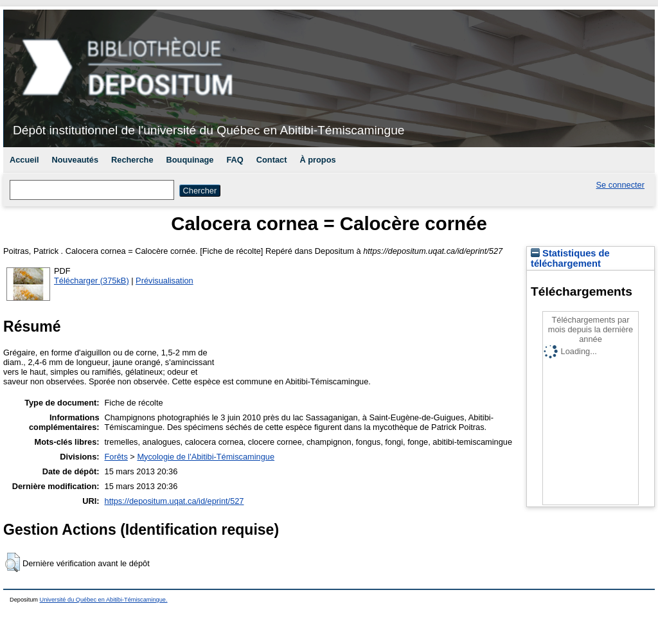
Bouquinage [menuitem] (190, 160)
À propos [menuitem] (317, 160)
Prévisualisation (164, 281)
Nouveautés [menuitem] (76, 160)
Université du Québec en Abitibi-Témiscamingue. (104, 600)
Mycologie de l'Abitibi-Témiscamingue (206, 457)
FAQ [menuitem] (235, 160)
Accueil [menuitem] (24, 160)
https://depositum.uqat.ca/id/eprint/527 (174, 501)
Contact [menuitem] (272, 160)
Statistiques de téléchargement (570, 258)
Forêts (116, 457)
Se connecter (620, 185)
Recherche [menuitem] (132, 160)
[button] (13, 562)
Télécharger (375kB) (92, 281)
